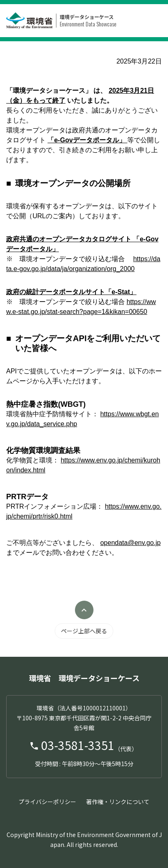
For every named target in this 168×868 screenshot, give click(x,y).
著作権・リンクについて (118, 802)
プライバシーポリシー (47, 802)
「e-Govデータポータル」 (87, 140)
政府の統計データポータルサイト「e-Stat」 (71, 292)
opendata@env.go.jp (130, 543)
